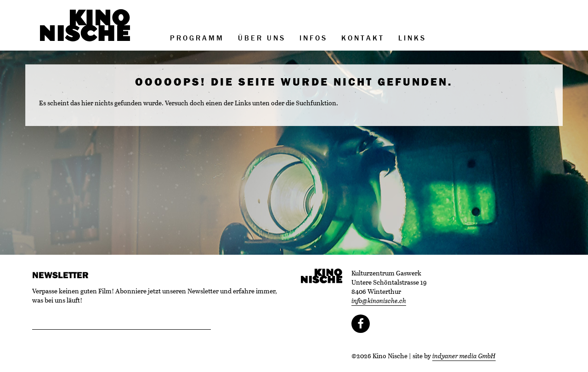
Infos (314, 38)
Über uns (262, 38)
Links (412, 38)
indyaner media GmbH (464, 356)
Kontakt (363, 38)
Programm (197, 38)
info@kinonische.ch (379, 300)
